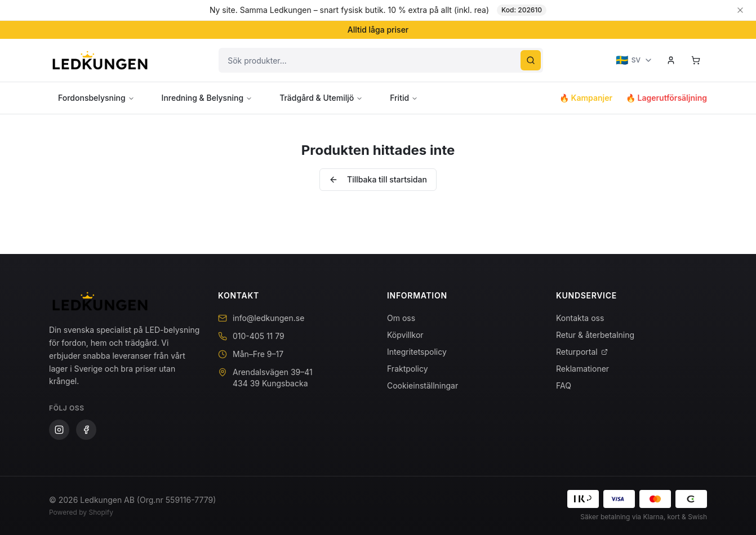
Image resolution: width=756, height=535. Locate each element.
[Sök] (531, 60)
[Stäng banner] (740, 10)
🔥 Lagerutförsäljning (666, 98)
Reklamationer (582, 369)
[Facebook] (86, 430)
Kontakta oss (580, 318)
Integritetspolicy (417, 352)
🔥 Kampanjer (586, 98)
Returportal (582, 352)
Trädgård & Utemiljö (321, 98)
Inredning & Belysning (207, 98)
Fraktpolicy (408, 369)
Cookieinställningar (423, 385)
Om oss (401, 318)
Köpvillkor (405, 335)
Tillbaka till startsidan (378, 179)
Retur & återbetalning (595, 335)
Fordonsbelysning (96, 98)
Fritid (404, 98)
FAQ (564, 385)
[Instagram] (59, 430)
